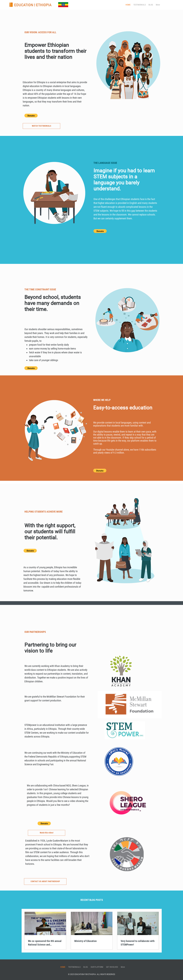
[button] (31, 116)
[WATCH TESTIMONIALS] (41, 126)
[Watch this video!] (47, 833)
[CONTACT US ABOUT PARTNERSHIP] (45, 881)
